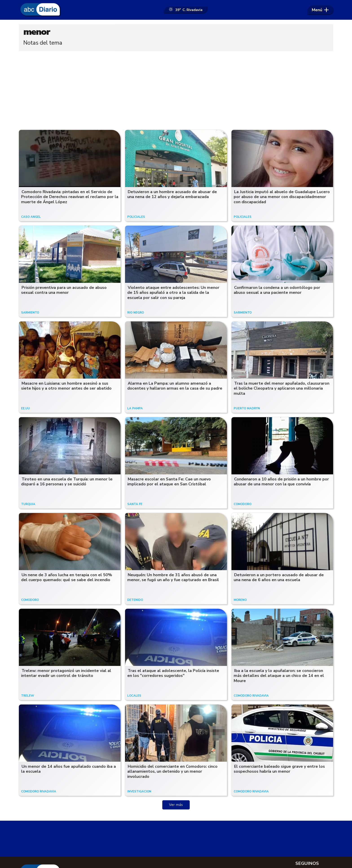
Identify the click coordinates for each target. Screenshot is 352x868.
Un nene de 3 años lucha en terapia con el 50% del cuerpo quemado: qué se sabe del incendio (67, 578)
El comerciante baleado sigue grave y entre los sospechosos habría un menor (279, 769)
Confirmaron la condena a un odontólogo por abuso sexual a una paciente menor (277, 291)
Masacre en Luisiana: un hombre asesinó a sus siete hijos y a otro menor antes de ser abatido (66, 386)
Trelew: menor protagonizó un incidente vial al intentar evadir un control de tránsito (66, 674)
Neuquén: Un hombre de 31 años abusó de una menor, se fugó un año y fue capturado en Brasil (173, 578)
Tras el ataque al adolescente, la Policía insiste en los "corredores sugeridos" (173, 674)
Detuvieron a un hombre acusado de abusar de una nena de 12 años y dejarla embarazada (172, 195)
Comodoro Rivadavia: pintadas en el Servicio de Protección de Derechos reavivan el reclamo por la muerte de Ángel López (70, 197)
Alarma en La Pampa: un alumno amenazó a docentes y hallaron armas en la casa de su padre (175, 386)
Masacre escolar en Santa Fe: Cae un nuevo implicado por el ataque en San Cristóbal (169, 482)
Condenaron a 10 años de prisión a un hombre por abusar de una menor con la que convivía (281, 482)
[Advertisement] (176, 90)
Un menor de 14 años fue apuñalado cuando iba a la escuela (68, 769)
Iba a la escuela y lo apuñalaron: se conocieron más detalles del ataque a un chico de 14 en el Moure (279, 676)
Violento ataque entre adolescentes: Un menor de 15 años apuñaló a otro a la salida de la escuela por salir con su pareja (173, 293)
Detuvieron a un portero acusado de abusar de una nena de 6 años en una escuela (279, 578)
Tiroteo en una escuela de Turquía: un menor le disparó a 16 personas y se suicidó (67, 482)
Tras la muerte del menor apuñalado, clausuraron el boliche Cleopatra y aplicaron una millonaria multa (282, 389)
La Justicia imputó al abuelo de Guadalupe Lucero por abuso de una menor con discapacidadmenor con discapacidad (282, 197)
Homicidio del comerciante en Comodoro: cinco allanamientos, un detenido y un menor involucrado (172, 772)
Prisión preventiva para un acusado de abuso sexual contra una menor (64, 291)
